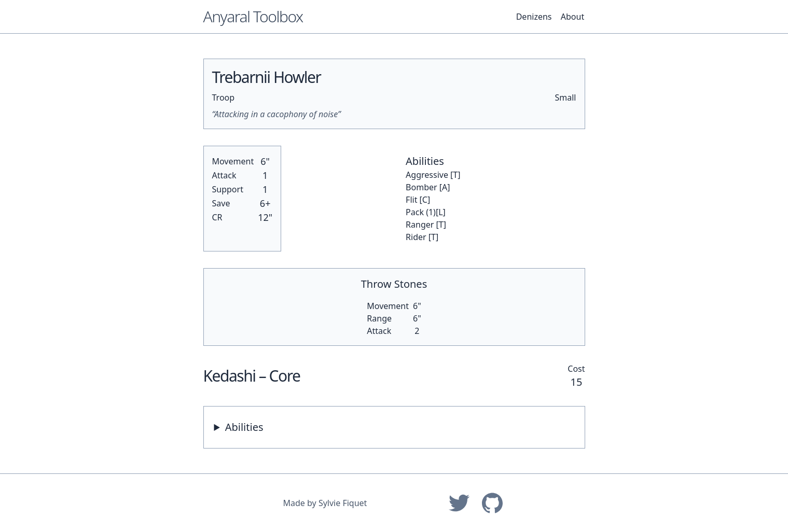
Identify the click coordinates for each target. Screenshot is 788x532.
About (572, 17)
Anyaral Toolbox (253, 16)
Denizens (534, 17)
